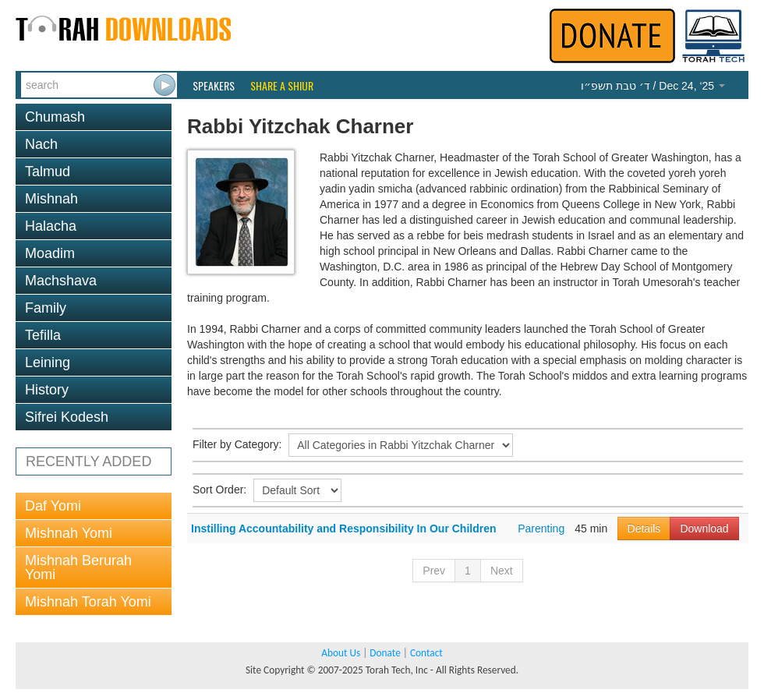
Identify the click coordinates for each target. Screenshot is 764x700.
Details (644, 529)
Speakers (214, 86)
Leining (48, 362)
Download (704, 529)
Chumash (55, 117)
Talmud (48, 171)
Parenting (541, 529)
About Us (341, 653)
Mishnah (51, 199)
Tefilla (43, 335)
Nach (41, 144)
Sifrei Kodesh (67, 417)
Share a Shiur (282, 86)
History (47, 390)
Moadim (50, 253)
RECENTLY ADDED (88, 461)
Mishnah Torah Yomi (88, 602)
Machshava (61, 281)
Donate (385, 653)
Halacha (51, 226)
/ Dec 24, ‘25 (653, 86)
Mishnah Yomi (69, 533)
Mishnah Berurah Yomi (78, 567)
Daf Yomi (53, 506)
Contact (426, 653)
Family (46, 308)
